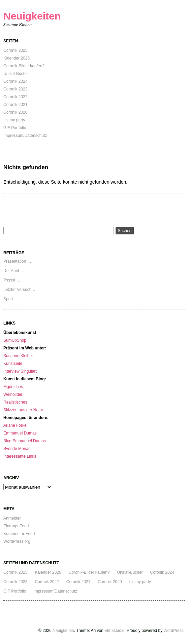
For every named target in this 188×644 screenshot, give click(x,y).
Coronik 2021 (15, 105)
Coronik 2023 (15, 89)
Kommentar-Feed (19, 534)
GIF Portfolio (15, 128)
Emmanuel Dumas (20, 433)
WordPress (174, 631)
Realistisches (15, 402)
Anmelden (12, 518)
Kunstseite (13, 364)
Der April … (14, 271)
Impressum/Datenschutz (25, 136)
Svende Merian (17, 449)
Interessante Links (20, 456)
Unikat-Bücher (16, 74)
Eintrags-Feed (16, 526)
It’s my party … (17, 120)
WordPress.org (17, 541)
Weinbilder (13, 394)
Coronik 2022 (15, 97)
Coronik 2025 (15, 50)
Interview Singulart (20, 371)
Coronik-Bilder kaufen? (24, 66)
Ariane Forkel (15, 425)
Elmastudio (114, 631)
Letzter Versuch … (20, 290)
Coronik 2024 (15, 81)
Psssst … (12, 280)
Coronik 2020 (15, 112)
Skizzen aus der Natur (23, 410)
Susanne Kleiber (18, 356)
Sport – (10, 299)
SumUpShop (15, 340)
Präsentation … (17, 261)
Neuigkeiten (32, 16)
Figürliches (13, 387)
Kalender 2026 (17, 58)
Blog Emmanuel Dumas (25, 441)
